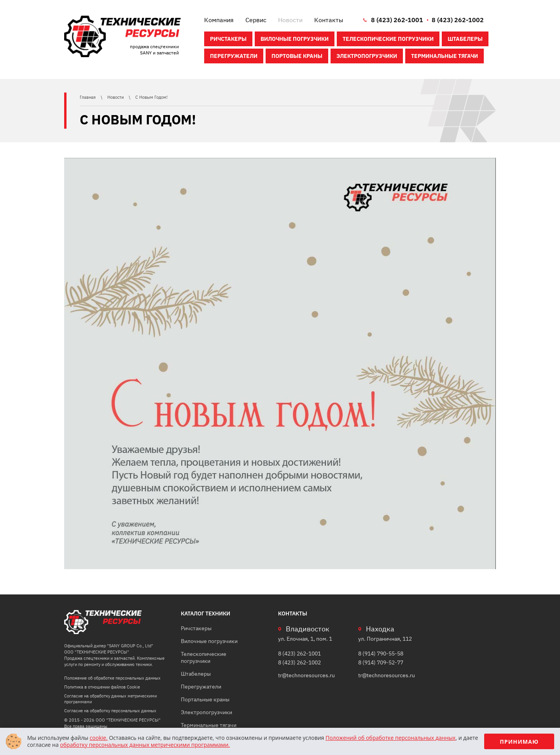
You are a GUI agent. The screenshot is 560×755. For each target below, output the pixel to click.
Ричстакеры (228, 39)
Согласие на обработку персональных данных (110, 711)
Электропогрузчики (367, 56)
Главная (88, 97)
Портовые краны (297, 56)
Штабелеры (465, 39)
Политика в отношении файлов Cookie (102, 687)
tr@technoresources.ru (306, 675)
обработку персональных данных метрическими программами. (145, 745)
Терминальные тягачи (444, 56)
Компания (219, 20)
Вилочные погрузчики (295, 39)
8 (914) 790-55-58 (381, 654)
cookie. (99, 738)
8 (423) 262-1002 (458, 20)
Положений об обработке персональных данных (390, 738)
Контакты (329, 20)
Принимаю (519, 742)
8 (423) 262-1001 (397, 20)
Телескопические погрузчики (388, 39)
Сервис (256, 20)
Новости (290, 20)
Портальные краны (205, 699)
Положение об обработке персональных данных (112, 678)
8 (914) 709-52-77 (381, 662)
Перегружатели (234, 56)
